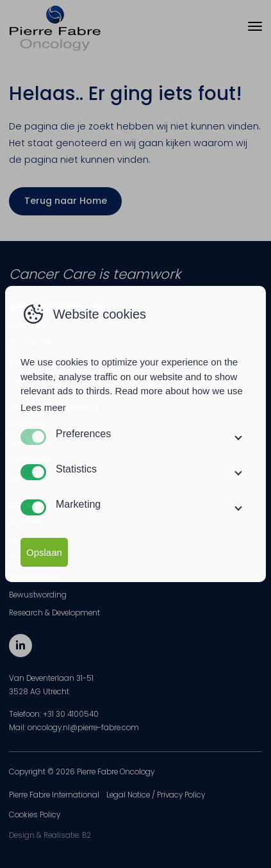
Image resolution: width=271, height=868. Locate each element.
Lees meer (43, 407)
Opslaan (44, 552)
